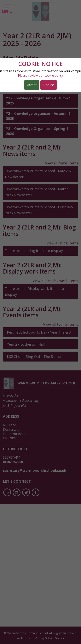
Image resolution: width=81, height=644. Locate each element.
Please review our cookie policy (40, 76)
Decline (49, 85)
